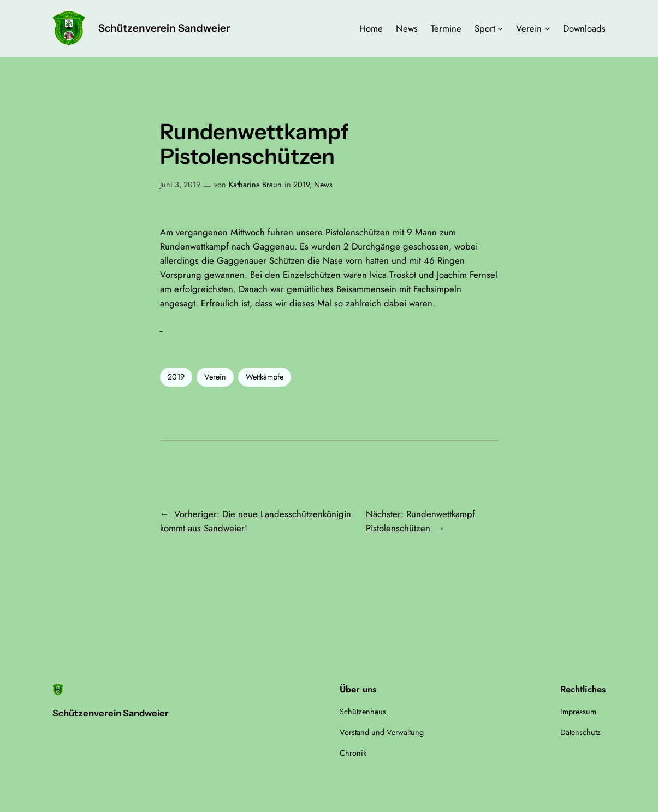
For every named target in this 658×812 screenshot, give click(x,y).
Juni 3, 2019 (180, 185)
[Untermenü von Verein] (547, 28)
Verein (215, 377)
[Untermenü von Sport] (500, 28)
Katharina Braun (255, 185)
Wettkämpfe (265, 377)
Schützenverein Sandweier (164, 28)
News (323, 185)
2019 (301, 185)
